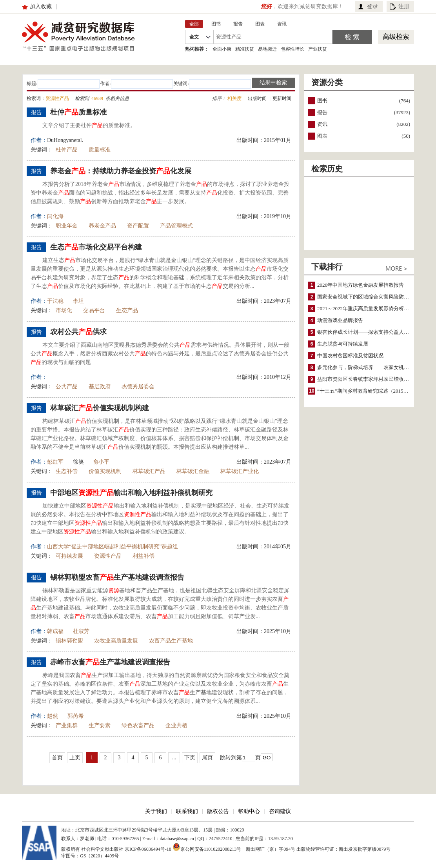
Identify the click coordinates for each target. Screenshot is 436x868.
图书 (322, 101)
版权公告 (218, 811)
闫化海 (55, 216)
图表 (322, 136)
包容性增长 (292, 49)
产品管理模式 (176, 226)
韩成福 (55, 631)
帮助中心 (249, 811)
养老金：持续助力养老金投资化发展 (121, 171)
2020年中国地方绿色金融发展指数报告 (361, 285)
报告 (322, 112)
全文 (194, 37)
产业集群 (67, 725)
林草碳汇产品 (149, 471)
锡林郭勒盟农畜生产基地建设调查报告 (117, 577)
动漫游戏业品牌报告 (340, 320)
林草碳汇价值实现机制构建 (100, 408)
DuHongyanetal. (65, 140)
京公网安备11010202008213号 (207, 847)
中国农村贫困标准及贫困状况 (350, 356)
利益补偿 (144, 556)
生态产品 (127, 310)
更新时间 (282, 98)
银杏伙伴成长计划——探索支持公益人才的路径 (371, 332)
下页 (190, 758)
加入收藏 (41, 6)
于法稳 (55, 301)
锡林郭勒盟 (69, 641)
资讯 (322, 124)
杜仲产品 (67, 150)
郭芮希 (76, 716)
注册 (404, 6)
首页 (57, 758)
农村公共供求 (78, 332)
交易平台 (94, 310)
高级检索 (396, 37)
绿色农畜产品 (138, 725)
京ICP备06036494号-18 (148, 849)
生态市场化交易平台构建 (96, 247)
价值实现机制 (105, 471)
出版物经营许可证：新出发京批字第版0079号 (343, 849)
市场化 (64, 310)
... (174, 758)
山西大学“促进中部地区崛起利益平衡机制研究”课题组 (113, 547)
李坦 (78, 301)
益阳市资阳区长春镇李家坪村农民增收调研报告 (371, 379)
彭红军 (55, 462)
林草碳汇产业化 (240, 471)
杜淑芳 (81, 631)
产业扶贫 (318, 49)
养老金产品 (102, 226)
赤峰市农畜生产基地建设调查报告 (110, 662)
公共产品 (67, 387)
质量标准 (100, 150)
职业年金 (67, 226)
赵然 (53, 716)
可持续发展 (69, 556)
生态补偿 (67, 471)
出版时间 (257, 98)
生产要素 (100, 725)
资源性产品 (108, 556)
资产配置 (138, 226)
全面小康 (222, 49)
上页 (75, 758)
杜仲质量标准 (78, 112)
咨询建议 (280, 811)
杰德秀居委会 (138, 387)
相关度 (234, 98)
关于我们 (156, 811)
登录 (372, 6)
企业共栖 (176, 725)
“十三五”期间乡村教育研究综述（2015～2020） (371, 391)
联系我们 (187, 811)
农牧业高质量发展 (116, 641)
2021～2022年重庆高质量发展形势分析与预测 (368, 308)
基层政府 (100, 387)
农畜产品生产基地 (171, 641)
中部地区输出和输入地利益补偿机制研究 (131, 493)
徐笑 (78, 462)
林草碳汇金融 (193, 471)
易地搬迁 (267, 49)
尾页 (207, 758)
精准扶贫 (245, 49)
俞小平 (101, 462)
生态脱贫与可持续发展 (343, 344)
